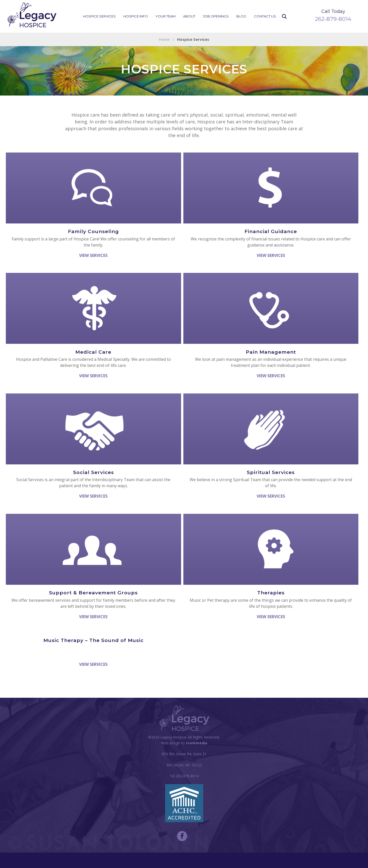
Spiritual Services (271, 472)
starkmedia (197, 743)
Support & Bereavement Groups (93, 593)
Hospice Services (99, 16)
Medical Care (93, 352)
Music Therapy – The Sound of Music (93, 640)
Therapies (271, 593)
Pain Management (271, 352)
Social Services (93, 472)
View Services (93, 255)
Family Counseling (93, 231)
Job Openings (216, 16)
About (189, 16)
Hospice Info (136, 16)
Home (164, 39)
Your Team (165, 16)
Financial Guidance (271, 231)
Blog (241, 16)
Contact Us (265, 16)
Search (284, 17)
